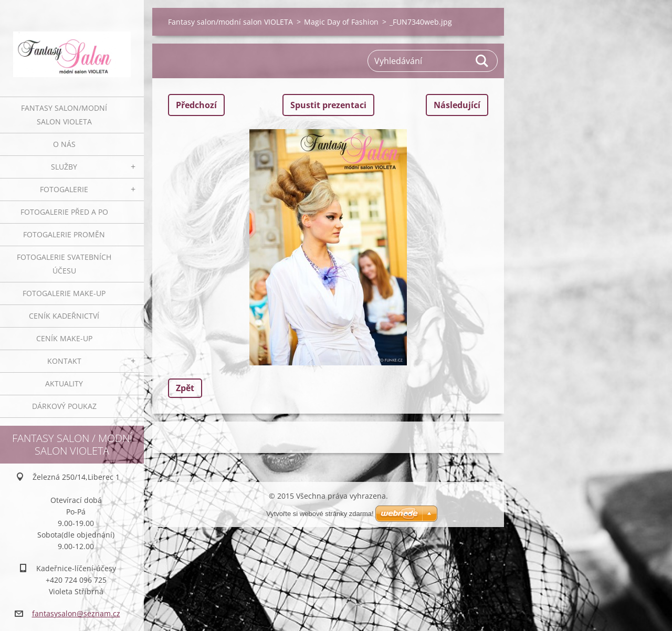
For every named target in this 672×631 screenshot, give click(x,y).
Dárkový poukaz (64, 406)
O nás (64, 144)
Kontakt (64, 361)
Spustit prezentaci (328, 105)
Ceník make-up (64, 338)
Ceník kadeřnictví (64, 316)
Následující (457, 105)
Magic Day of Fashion (341, 22)
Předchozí (196, 105)
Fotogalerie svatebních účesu (64, 264)
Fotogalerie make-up (64, 293)
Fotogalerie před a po (64, 212)
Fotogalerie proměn (64, 234)
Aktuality (64, 383)
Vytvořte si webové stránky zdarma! (320, 514)
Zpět (185, 388)
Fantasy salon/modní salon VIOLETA (64, 115)
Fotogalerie (64, 189)
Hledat (482, 61)
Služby (64, 167)
